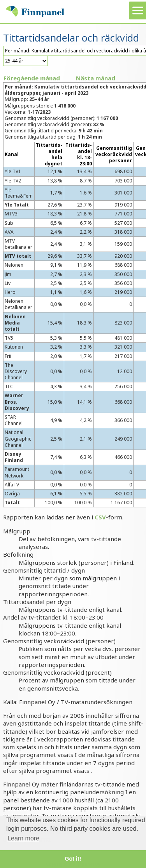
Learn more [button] (23, 838)
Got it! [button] (73, 859)
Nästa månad (96, 78)
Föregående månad (32, 78)
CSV (100, 517)
